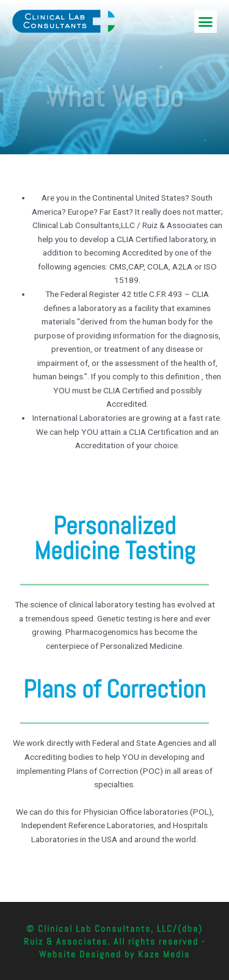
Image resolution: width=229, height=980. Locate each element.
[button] (206, 21)
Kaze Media (164, 954)
